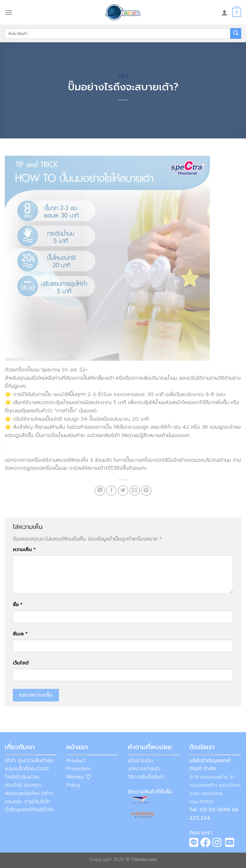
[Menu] (9, 12)
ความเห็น (24, 550)
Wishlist (79, 777)
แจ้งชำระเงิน (140, 761)
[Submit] (236, 34)
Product (76, 761)
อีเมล (20, 634)
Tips (123, 76)
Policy (73, 785)
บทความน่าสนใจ (144, 769)
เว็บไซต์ (21, 663)
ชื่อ (18, 605)
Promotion (79, 769)
